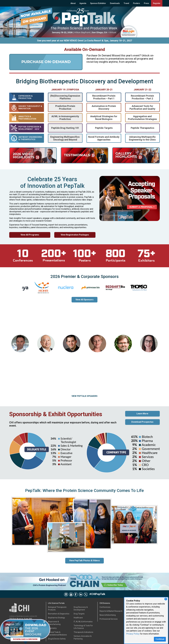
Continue (160, 639)
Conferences (105, 607)
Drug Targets (79, 614)
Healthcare (78, 618)
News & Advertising (108, 615)
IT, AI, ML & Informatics (83, 622)
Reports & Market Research (111, 611)
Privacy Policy (133, 634)
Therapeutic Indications (83, 632)
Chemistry (52, 628)
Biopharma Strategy (57, 618)
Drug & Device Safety (57, 639)
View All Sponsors (84, 300)
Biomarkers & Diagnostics (59, 614)
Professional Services (109, 619)
